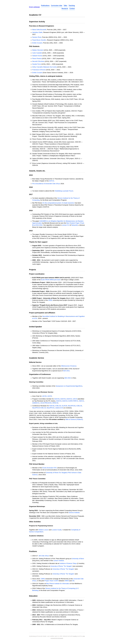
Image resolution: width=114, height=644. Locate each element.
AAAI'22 (65, 401)
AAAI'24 (69, 399)
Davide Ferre (37, 64)
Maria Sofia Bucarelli (39, 30)
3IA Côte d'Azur (44, 556)
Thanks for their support (38, 242)
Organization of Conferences (40, 374)
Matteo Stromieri (38, 50)
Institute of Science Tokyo (68, 563)
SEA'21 (82, 401)
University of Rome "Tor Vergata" (61, 566)
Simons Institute (74, 513)
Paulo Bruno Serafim (39, 40)
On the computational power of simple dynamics (58, 203)
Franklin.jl (75, 636)
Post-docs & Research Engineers (42, 26)
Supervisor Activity (37, 22)
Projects (33, 270)
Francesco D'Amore (39, 70)
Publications (45, 6)
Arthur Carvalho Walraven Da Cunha (45, 67)
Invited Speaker (36, 327)
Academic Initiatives (36, 536)
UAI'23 (75, 399)
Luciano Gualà (57, 530)
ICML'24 (43, 408)
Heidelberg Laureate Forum (64, 191)
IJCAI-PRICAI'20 (46, 403)
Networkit (75, 225)
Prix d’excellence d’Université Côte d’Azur (46, 184)
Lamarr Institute (59, 561)
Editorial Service (35, 362)
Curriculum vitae (57, 6)
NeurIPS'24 (36, 408)
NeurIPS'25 (72, 406)
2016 (31, 211)
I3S (73, 581)
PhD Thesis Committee (37, 479)
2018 (31, 187)
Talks (65, 6)
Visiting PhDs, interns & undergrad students (46, 76)
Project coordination (37, 274)
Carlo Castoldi (37, 53)
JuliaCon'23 (59, 408)
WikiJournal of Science (69, 366)
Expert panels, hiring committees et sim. (44, 423)
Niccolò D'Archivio (38, 61)
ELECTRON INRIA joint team (51, 280)
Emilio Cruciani (37, 43)
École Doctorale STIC (50, 468)
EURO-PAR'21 (73, 401)
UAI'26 (44, 396)
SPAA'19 (55, 403)
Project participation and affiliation (42, 313)
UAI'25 (50, 396)
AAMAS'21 (36, 403)
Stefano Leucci (43, 530)
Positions (33, 551)
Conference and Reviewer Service (41, 392)
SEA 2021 (66, 371)
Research (65, 9)
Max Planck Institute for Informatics (58, 584)
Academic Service (37, 358)
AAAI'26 (57, 399)
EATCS (52, 181)
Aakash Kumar (37, 56)
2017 (31, 194)
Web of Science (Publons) (74, 419)
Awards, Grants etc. (37, 171)
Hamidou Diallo (37, 32)
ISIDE (50, 300)
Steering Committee (36, 382)
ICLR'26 (64, 406)
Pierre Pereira (37, 58)
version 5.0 (66, 225)
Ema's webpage (34, 7)
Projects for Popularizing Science (41, 526)
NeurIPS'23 (51, 408)
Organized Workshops (37, 506)
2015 (31, 231)
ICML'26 (58, 406)
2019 (31, 175)
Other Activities (35, 522)
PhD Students (34, 46)
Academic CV (35, 15)
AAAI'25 (63, 399)
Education (33, 596)
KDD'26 (52, 406)
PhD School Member (37, 464)
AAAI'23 (59, 401)
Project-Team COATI (51, 581)
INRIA (67, 581)
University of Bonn (78, 559)
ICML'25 (79, 406)
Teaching (72, 6)
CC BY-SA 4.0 (33, 636)
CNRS (43, 579)
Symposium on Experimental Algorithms (69, 386)
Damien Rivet (37, 37)
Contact (72, 9)
